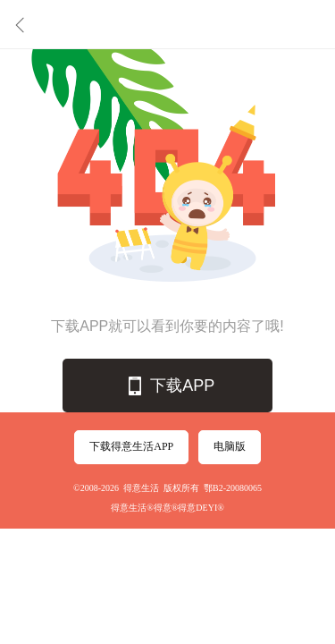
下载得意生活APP (131, 446)
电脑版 (230, 446)
